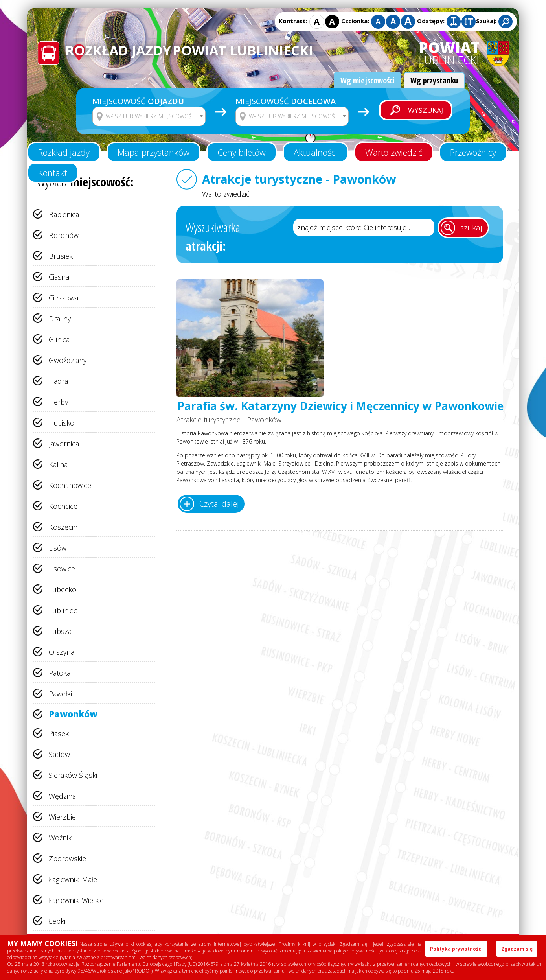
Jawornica (64, 444)
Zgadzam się (517, 949)
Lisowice (62, 569)
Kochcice (63, 506)
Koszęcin (63, 527)
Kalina (58, 464)
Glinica (59, 339)
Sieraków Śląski (73, 775)
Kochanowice (70, 485)
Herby (58, 402)
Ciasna (59, 277)
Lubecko (63, 589)
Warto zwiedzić (394, 152)
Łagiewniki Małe (73, 879)
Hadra (58, 381)
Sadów (59, 754)
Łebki (57, 921)
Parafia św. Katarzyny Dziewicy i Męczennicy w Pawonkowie (340, 406)
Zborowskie (67, 858)
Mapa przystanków (154, 152)
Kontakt (53, 173)
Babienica (64, 214)
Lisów (58, 548)
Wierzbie (62, 817)
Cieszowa (63, 298)
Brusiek (61, 256)
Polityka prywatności (456, 949)
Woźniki (61, 838)
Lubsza (60, 631)
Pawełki (60, 694)
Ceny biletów (242, 152)
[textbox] (154, 116)
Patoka (60, 673)
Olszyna (62, 652)
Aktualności (315, 152)
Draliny (60, 319)
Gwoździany (68, 360)
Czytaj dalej (219, 504)
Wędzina (62, 796)
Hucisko (62, 423)
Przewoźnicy (473, 152)
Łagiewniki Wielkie (76, 900)
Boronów (64, 235)
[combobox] (149, 116)
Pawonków (73, 714)
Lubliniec (63, 610)
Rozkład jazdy (64, 152)
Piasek (59, 733)
